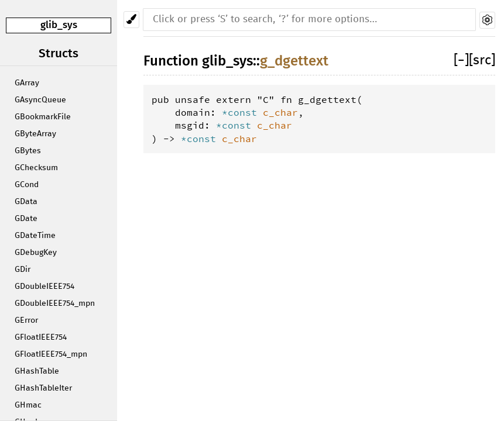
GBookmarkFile (43, 117)
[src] (482, 61)
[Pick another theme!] (131, 20)
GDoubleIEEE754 (44, 287)
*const (242, 112)
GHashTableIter (43, 388)
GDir (23, 270)
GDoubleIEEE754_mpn (55, 303)
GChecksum (36, 168)
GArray (27, 83)
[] (461, 61)
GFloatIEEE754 (41, 337)
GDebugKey (36, 253)
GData (26, 202)
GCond (27, 185)
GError (26, 320)
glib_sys (59, 25)
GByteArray (35, 134)
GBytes (28, 151)
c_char (280, 112)
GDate (26, 219)
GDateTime (35, 236)
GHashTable (37, 371)
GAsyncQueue (40, 100)
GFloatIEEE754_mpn (51, 354)
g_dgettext (294, 61)
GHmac (28, 405)
